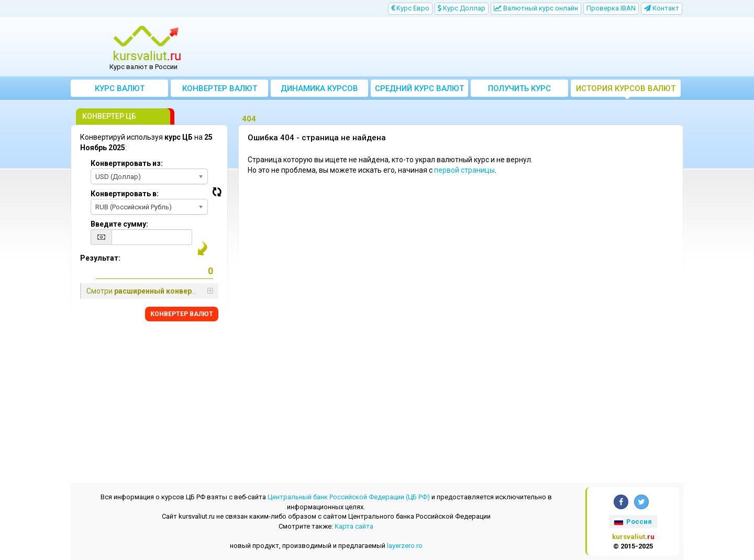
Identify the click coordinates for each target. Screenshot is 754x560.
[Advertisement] (454, 47)
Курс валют (120, 88)
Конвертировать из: (127, 163)
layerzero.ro (405, 546)
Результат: (100, 258)
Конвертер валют (220, 88)
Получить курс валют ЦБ (519, 90)
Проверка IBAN (611, 8)
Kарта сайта (354, 526)
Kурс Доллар (462, 8)
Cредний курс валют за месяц (419, 90)
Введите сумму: (119, 224)
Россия (633, 522)
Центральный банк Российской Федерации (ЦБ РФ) (349, 497)
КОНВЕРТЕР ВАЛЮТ (182, 314)
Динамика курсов (319, 88)
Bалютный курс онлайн (536, 8)
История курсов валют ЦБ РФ (626, 90)
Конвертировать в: (125, 194)
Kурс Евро (410, 8)
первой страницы (464, 170)
